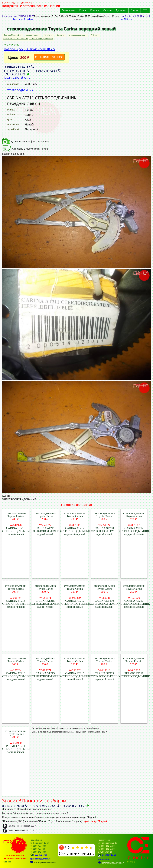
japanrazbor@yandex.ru (24, 19)
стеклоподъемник (77, 35)
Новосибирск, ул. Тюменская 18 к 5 (29, 49)
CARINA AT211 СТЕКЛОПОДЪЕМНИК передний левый (28, 39)
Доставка (121, 10)
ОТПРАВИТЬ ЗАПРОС (49, 57)
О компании (68, 10)
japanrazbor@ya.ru (17, 77)
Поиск (83, 10)
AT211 (94, 35)
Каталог (95, 10)
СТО (145, 10)
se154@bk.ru (127, 19)
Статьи (134, 10)
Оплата (108, 10)
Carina (60, 35)
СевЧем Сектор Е (12, 35)
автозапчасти (32, 35)
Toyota (48, 35)
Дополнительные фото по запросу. (26, 142)
